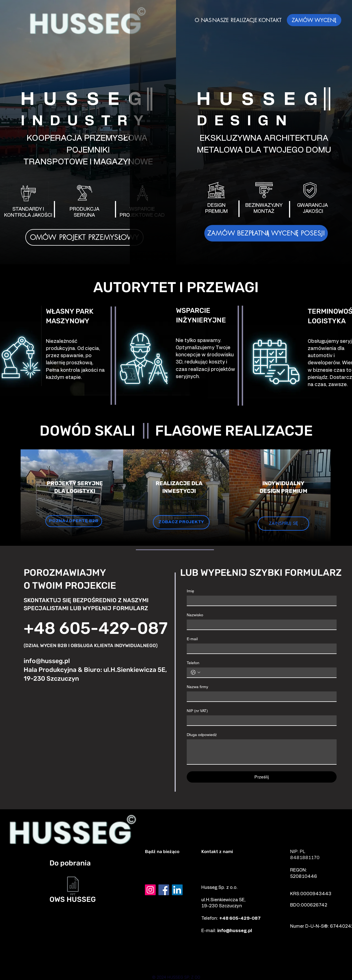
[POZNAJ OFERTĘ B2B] (74, 521)
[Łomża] (159, 961)
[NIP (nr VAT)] (260, 720)
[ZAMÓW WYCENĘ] (314, 20)
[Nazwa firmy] (260, 696)
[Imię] (260, 601)
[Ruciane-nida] (234, 966)
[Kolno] (116, 961)
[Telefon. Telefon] (267, 672)
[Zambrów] (183, 961)
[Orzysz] (287, 966)
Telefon (193, 663)
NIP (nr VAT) (197, 711)
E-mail (192, 639)
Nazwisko (195, 615)
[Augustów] (112, 966)
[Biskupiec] (210, 966)
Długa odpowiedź (202, 735)
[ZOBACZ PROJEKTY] (181, 522)
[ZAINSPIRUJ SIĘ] (283, 524)
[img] (88, 36)
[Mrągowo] (255, 961)
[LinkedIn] (177, 890)
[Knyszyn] (163, 966)
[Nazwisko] (260, 625)
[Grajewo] (78, 961)
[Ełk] (54, 961)
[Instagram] (150, 890)
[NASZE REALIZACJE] (235, 20)
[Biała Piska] (258, 966)
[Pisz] (208, 961)
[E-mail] (260, 648)
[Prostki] (187, 966)
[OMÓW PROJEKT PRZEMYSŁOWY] (84, 237)
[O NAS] (203, 20)
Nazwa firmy (197, 687)
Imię (190, 591)
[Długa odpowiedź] (262, 752)
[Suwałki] (136, 961)
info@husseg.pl (47, 661)
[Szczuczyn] (96, 961)
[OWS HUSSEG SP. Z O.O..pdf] (73, 887)
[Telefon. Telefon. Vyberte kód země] (196, 672)
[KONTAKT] (270, 20)
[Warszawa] (89, 966)
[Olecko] (136, 966)
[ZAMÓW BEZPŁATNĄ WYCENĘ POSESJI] (266, 233)
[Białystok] (279, 961)
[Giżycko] (230, 961)
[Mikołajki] (65, 966)
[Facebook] (164, 890)
